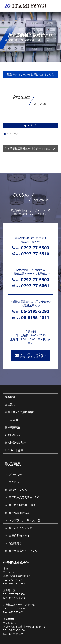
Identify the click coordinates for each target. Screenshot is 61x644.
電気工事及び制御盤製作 (19, 412)
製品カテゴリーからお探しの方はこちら (31, 74)
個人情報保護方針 (15, 443)
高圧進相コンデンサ (20, 528)
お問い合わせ (13, 435)
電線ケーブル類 (18, 490)
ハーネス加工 (13, 420)
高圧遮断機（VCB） (20, 536)
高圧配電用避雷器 (19, 513)
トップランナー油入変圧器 (24, 520)
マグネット (15, 482)
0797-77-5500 (17, 594)
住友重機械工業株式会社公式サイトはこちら (31, 149)
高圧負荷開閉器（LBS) (22, 505)
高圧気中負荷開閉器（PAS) (24, 497)
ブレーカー (15, 474)
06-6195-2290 (17, 630)
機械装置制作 (13, 427)
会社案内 (10, 404)
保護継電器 (15, 543)
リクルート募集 (14, 450)
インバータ (12, 133)
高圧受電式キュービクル (23, 551)
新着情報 (10, 397)
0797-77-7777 (17, 580)
